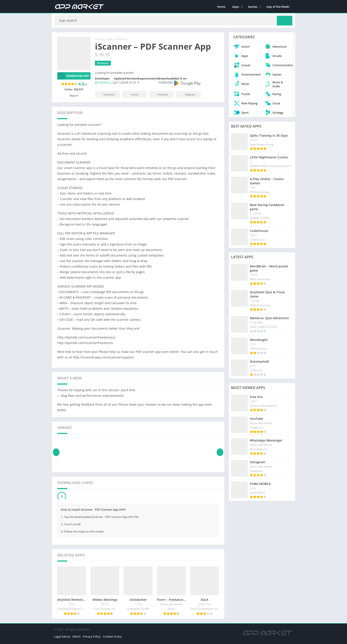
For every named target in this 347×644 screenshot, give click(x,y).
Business (121, 41)
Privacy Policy (92, 638)
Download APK (73, 78)
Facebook (106, 96)
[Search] (173, 21)
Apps (236, 7)
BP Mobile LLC (104, 84)
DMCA (76, 638)
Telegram (187, 96)
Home (221, 7)
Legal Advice (62, 638)
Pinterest (160, 96)
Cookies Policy (112, 638)
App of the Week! (278, 7)
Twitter (132, 96)
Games (253, 7)
